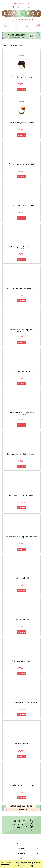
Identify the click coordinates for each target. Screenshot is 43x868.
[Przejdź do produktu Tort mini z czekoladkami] (21, 650)
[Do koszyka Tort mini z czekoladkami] (21, 673)
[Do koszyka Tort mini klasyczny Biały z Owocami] (21, 466)
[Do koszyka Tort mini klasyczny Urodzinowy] (21, 89)
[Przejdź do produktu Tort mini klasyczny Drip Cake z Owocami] (21, 484)
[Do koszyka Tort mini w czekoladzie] (21, 591)
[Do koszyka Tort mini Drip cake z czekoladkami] (21, 798)
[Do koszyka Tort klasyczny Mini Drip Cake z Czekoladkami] (21, 342)
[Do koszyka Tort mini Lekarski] (21, 756)
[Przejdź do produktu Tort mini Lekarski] (21, 732)
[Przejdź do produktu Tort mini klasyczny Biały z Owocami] (21, 443)
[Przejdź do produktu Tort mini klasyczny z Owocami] (21, 109)
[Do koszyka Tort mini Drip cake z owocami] (21, 384)
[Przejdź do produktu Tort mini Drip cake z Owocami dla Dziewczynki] (21, 401)
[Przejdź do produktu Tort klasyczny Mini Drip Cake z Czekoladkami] (21, 318)
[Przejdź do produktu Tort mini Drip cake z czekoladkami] (21, 774)
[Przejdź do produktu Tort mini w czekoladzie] (21, 567)
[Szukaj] (16, 26)
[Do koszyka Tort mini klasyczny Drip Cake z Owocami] (21, 508)
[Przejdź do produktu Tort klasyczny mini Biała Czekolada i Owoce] (21, 235)
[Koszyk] (38, 26)
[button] (5, 26)
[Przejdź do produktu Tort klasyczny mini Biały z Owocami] (21, 277)
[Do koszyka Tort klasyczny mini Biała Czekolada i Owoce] (21, 259)
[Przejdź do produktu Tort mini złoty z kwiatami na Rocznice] (21, 691)
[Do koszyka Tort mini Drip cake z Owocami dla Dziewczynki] (21, 425)
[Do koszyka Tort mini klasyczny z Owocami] (21, 135)
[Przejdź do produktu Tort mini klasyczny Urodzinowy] (21, 63)
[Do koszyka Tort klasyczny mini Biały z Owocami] (21, 301)
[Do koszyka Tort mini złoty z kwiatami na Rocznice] (21, 715)
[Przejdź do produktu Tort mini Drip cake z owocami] (21, 360)
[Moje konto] (27, 26)
